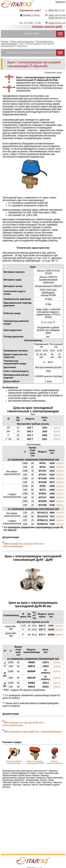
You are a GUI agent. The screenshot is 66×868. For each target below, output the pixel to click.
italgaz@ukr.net (57, 23)
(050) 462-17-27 (56, 10)
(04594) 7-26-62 (31, 15)
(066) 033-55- (56, 18)
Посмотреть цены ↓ (54, 73)
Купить (57, 428)
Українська (60, 2)
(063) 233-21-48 (57, 15)
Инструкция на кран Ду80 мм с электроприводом (34, 732)
